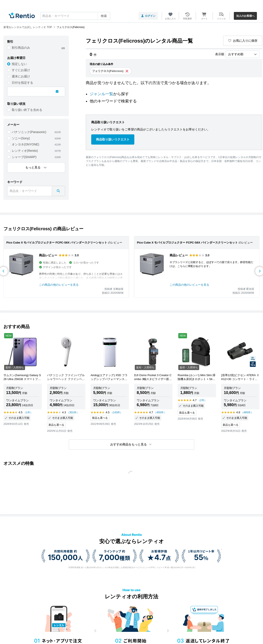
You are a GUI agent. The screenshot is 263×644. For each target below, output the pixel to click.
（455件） (160, 412)
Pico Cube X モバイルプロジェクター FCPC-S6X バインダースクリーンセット (57, 243)
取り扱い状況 (16, 104)
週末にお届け (21, 76)
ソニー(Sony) (21, 138)
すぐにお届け (21, 70)
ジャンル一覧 (101, 94)
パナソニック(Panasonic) (29, 132)
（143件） (116, 412)
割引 (10, 42)
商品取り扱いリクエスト (113, 139)
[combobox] (75, 16)
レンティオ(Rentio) (25, 151)
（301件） (73, 412)
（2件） (202, 400)
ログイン (148, 16)
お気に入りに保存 (243, 41)
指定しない (19, 64)
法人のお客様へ (245, 16)
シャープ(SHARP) (24, 157)
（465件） (247, 412)
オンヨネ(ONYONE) (25, 144)
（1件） (28, 412)
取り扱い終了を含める (27, 110)
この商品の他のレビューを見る (59, 285)
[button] (131, 445)
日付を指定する (22, 83)
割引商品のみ (21, 48)
